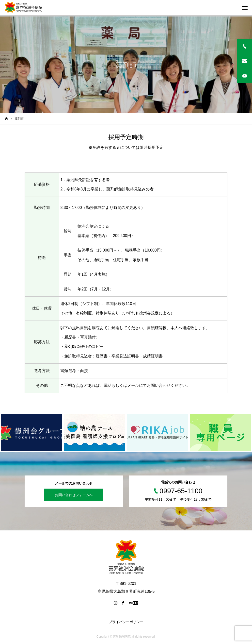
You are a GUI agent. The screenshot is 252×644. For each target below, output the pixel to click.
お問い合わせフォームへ (74, 495)
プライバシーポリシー (126, 622)
